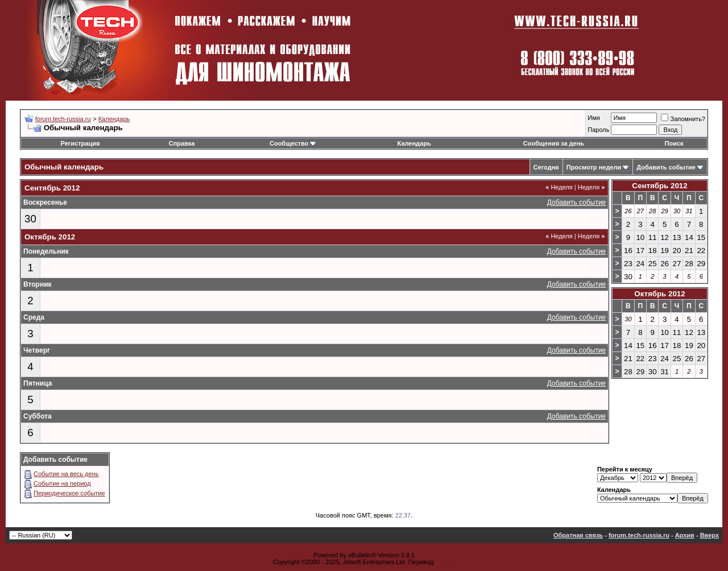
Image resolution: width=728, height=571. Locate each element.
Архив (685, 535)
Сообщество (293, 143)
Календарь (114, 119)
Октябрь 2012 (659, 294)
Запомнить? (683, 119)
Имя (593, 118)
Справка (181, 143)
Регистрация (80, 143)
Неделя (559, 187)
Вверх (710, 535)
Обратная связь (578, 535)
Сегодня (546, 167)
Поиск (674, 143)
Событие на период (62, 483)
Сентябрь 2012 (659, 186)
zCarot (446, 562)
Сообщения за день (554, 143)
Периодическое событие (69, 493)
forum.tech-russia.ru (63, 119)
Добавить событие (666, 167)
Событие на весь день (66, 474)
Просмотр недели (594, 167)
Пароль (598, 130)
